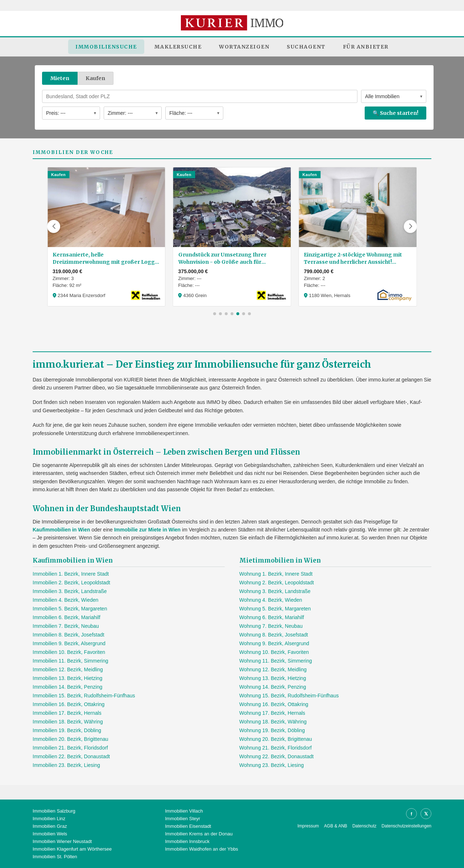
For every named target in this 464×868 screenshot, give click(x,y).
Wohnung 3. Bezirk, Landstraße (275, 591)
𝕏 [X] (426, 814)
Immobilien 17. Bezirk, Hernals (67, 713)
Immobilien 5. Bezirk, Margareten (70, 609)
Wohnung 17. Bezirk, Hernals (272, 713)
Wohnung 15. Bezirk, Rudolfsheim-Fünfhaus (289, 696)
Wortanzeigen (244, 47)
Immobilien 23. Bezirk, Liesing (66, 765)
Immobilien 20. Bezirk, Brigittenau (71, 739)
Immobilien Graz (50, 826)
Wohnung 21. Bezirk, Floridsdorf (275, 748)
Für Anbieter (366, 47)
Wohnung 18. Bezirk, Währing (273, 722)
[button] (54, 226)
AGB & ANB (336, 826)
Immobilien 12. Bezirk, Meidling (68, 669)
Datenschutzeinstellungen (407, 826)
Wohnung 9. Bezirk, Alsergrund (274, 643)
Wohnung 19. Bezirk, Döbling (272, 730)
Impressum (308, 826)
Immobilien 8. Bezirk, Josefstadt (69, 635)
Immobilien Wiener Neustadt (62, 841)
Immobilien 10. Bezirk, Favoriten (69, 652)
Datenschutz (364, 826)
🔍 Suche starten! (395, 113)
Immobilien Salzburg (54, 811)
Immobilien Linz (49, 819)
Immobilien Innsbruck (187, 841)
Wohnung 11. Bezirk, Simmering (276, 661)
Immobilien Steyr (183, 819)
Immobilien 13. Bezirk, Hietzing (67, 678)
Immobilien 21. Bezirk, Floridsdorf (70, 748)
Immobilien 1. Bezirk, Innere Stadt (71, 574)
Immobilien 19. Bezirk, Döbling (67, 730)
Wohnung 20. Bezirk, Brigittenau (276, 739)
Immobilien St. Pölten (55, 857)
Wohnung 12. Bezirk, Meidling (273, 669)
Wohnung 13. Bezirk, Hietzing (273, 678)
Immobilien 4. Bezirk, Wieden (65, 600)
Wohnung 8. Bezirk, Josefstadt (274, 635)
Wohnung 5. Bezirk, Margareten (275, 609)
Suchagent (306, 47)
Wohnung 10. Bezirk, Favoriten (274, 652)
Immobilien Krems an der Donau (199, 834)
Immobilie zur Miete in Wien (147, 530)
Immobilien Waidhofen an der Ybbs (202, 849)
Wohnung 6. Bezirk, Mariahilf (272, 617)
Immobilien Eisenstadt (188, 826)
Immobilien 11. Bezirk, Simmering (71, 661)
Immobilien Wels (50, 834)
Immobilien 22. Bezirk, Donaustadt (71, 756)
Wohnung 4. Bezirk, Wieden (271, 600)
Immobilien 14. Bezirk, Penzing (67, 687)
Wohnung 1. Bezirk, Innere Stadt (276, 574)
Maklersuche (178, 47)
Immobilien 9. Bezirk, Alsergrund (69, 643)
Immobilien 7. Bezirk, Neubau (66, 626)
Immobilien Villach (184, 811)
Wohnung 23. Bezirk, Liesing (272, 765)
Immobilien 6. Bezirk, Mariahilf (67, 617)
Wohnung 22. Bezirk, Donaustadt (276, 756)
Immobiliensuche (106, 47)
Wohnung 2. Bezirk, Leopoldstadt (277, 583)
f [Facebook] (411, 814)
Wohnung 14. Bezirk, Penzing (273, 687)
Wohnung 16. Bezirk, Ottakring (274, 704)
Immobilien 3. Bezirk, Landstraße (70, 591)
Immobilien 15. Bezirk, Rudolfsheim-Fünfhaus (84, 696)
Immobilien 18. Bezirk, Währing (68, 722)
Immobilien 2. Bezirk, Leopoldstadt (71, 583)
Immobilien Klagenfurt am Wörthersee (72, 849)
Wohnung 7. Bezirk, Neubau (271, 626)
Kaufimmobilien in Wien (61, 530)
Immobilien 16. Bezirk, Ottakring (69, 704)
